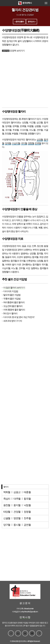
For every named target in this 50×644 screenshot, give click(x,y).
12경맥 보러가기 (17, 51)
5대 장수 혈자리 (10, 313)
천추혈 (27, 518)
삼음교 (17, 492)
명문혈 (17, 518)
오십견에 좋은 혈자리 (13, 306)
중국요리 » (32, 22)
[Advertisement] (25, 80)
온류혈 (38, 143)
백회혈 (7, 492)
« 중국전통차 (19, 22)
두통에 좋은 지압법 (12, 299)
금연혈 (27, 525)
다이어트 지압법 (11, 291)
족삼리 (7, 499)
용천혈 (7, 505)
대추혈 (17, 499)
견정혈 (17, 512)
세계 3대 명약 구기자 (13, 321)
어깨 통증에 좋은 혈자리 (14, 310)
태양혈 (7, 512)
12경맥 (20, 37)
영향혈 (31, 143)
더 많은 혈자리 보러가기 (14, 288)
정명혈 (27, 512)
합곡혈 (40, 253)
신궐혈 (7, 518)
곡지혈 (24, 143)
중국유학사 (25, 3)
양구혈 (7, 525)
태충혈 (27, 492)
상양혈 (40, 140)
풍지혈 (17, 505)
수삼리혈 (16, 143)
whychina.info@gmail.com (29, 612)
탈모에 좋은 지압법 (12, 295)
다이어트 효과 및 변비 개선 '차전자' (19, 317)
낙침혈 (27, 505)
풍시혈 (17, 525)
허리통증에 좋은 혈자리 (14, 302)
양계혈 (8, 143)
